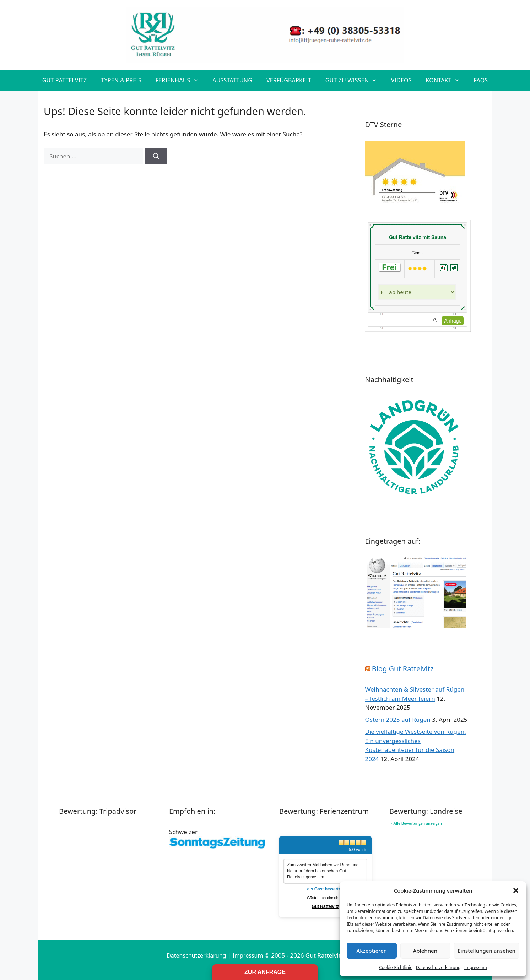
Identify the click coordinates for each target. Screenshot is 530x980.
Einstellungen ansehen (486, 951)
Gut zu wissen (355, 80)
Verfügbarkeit (289, 80)
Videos (401, 80)
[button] (516, 890)
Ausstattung (232, 80)
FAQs (481, 80)
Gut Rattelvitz (65, 80)
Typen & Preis (121, 80)
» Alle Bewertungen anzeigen (416, 823)
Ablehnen (425, 951)
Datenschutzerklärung (438, 967)
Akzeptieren (372, 951)
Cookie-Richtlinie (396, 967)
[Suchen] (156, 156)
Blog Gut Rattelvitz (403, 669)
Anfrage (453, 321)
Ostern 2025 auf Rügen (398, 719)
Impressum (475, 967)
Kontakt (446, 80)
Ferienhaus (181, 80)
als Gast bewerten (326, 889)
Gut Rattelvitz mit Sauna (418, 237)
